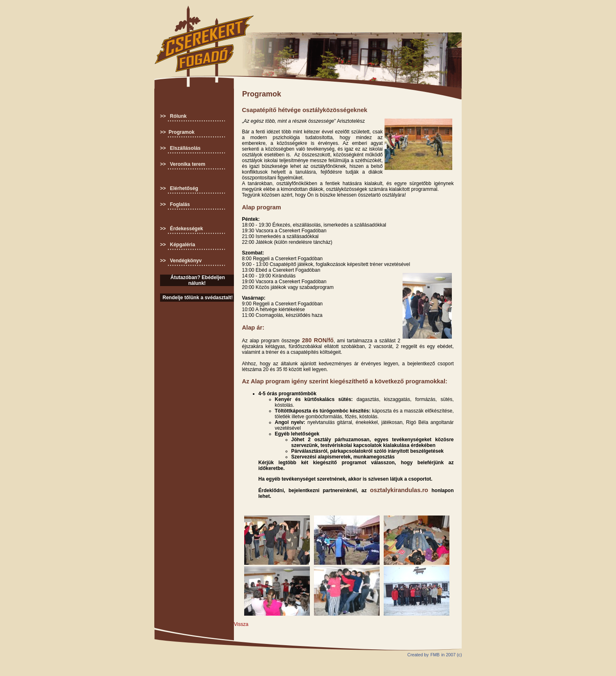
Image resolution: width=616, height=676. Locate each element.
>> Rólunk (173, 116)
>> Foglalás (175, 204)
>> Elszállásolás (180, 148)
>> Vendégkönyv (181, 261)
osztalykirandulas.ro (399, 490)
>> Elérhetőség (179, 188)
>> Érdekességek (182, 229)
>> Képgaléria (177, 245)
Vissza (241, 624)
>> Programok (177, 132)
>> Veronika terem (183, 164)
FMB (435, 655)
